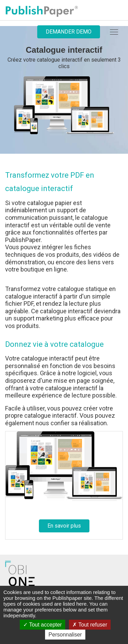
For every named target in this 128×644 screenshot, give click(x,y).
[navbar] (114, 32)
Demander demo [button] (69, 32)
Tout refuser (90, 625)
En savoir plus (64, 526)
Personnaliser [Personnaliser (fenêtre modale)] (65, 635)
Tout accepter (42, 625)
